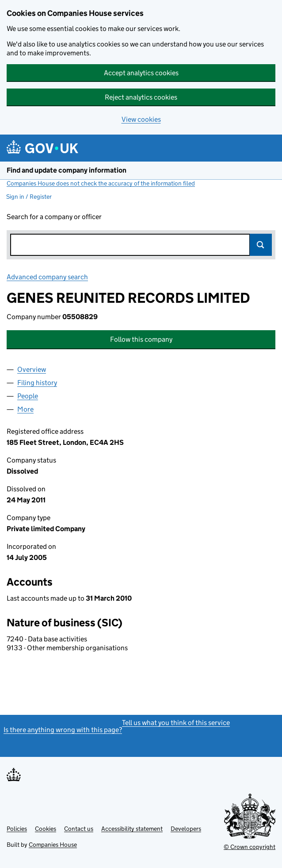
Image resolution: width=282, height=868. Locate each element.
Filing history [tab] (37, 383)
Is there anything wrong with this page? (63, 730)
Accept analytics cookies (141, 73)
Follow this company (141, 339)
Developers (186, 829)
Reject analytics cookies (141, 97)
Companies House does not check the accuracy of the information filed (101, 183)
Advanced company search (47, 277)
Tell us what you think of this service (176, 723)
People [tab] (28, 396)
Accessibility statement (132, 829)
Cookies (46, 829)
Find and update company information (67, 170)
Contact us (79, 829)
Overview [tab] (32, 369)
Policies (17, 829)
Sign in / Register (29, 197)
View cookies (141, 119)
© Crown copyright (250, 847)
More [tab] (25, 409)
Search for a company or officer (54, 217)
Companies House (53, 845)
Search (261, 245)
